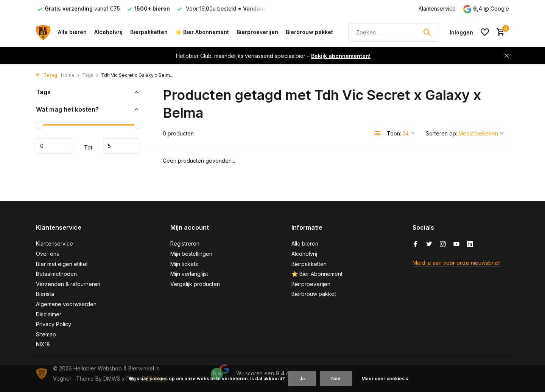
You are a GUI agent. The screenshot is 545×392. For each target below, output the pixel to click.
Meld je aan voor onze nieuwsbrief (456, 263)
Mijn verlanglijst (189, 274)
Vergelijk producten (195, 284)
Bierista (45, 294)
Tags (90, 75)
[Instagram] (443, 244)
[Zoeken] (393, 32)
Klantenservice (437, 9)
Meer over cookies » (385, 379)
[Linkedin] (470, 244)
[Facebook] (416, 244)
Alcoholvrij (108, 32)
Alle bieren (72, 32)
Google (500, 9)
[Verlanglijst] (485, 32)
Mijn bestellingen (191, 254)
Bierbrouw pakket (309, 32)
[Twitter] (429, 244)
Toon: (394, 133)
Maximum (122, 146)
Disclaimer (49, 314)
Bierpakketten (149, 32)
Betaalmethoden (56, 274)
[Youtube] (456, 244)
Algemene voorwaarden (66, 304)
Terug (47, 75)
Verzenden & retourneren (68, 284)
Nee (336, 379)
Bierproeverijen (257, 32)
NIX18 (43, 344)
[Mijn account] (461, 32)
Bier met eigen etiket (62, 264)
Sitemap (46, 334)
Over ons (47, 254)
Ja (302, 379)
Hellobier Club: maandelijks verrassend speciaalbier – (273, 56)
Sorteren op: (441, 133)
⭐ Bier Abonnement (202, 32)
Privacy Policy (54, 324)
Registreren (185, 243)
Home (70, 75)
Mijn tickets (184, 264)
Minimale (54, 146)
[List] (378, 133)
